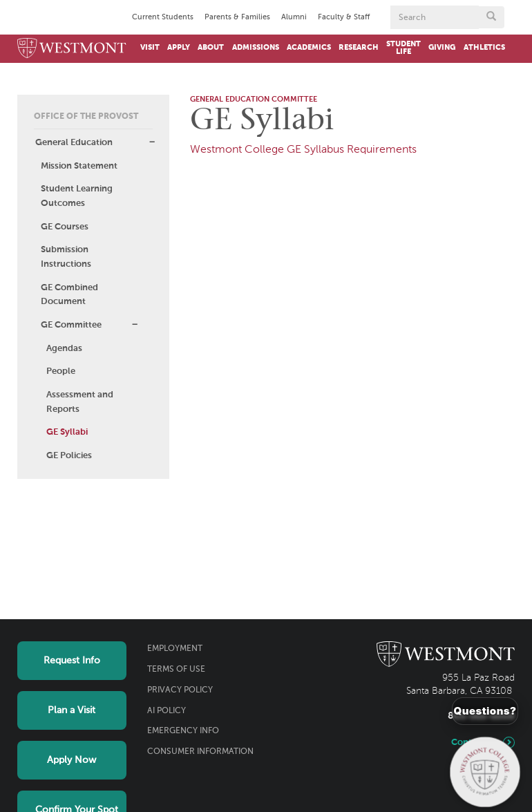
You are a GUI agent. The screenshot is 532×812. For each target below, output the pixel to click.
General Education (74, 143)
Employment (175, 649)
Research (359, 48)
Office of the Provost (86, 117)
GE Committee (71, 325)
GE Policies (69, 456)
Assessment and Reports (80, 402)
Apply (179, 48)
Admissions (256, 48)
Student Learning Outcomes (77, 196)
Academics (309, 48)
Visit (150, 48)
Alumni (294, 17)
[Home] (72, 49)
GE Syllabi (67, 432)
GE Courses (65, 227)
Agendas (64, 349)
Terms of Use (176, 670)
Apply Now (72, 760)
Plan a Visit (72, 710)
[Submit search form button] (491, 17)
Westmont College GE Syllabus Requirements (303, 150)
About (211, 48)
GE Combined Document (69, 295)
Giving (442, 48)
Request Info (72, 661)
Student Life (403, 48)
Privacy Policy (180, 690)
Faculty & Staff (344, 17)
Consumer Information (200, 752)
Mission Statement (79, 166)
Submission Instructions (66, 257)
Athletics (484, 48)
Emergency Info (183, 731)
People (61, 371)
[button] (152, 142)
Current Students (163, 17)
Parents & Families (237, 17)
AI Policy (167, 711)
